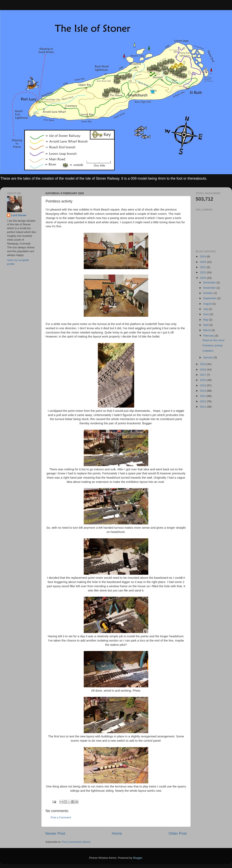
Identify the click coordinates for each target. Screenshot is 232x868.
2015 (203, 385)
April (206, 325)
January (208, 357)
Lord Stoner (19, 215)
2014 (203, 391)
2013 (203, 396)
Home (117, 833)
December (210, 283)
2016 (203, 380)
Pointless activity (213, 345)
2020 (203, 278)
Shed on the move (214, 340)
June (206, 314)
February (209, 336)
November (210, 288)
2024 (203, 256)
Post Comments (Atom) (76, 842)
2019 (203, 364)
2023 (203, 262)
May (206, 320)
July (206, 309)
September (210, 298)
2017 (203, 375)
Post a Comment (61, 817)
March (207, 330)
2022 (203, 267)
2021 (203, 272)
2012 (203, 401)
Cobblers (208, 351)
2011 (203, 407)
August (208, 304)
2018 (203, 370)
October (208, 293)
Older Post (178, 833)
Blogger (138, 858)
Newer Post (55, 833)
